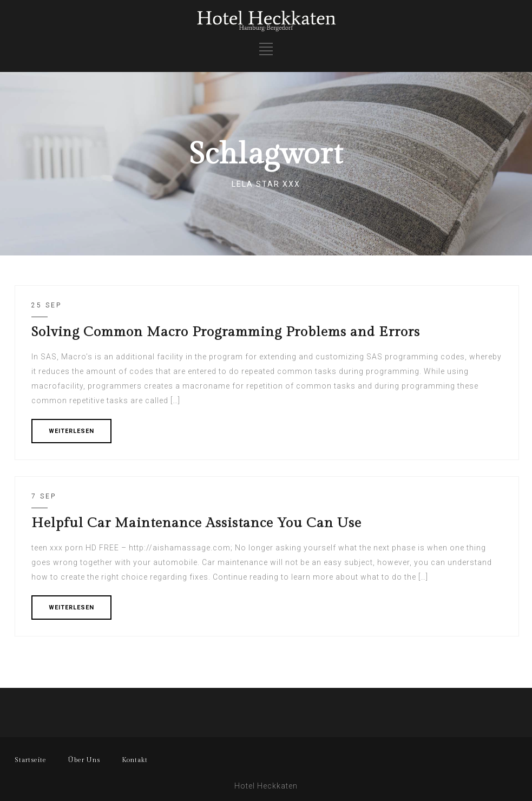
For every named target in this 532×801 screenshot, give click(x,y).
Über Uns (84, 760)
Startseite (31, 760)
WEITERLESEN (71, 431)
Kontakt (135, 760)
